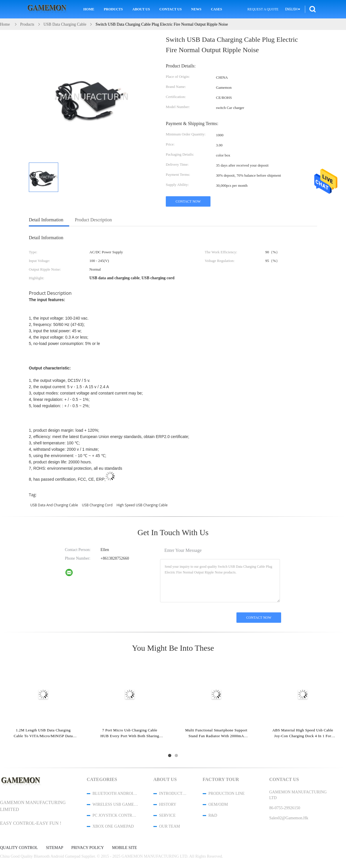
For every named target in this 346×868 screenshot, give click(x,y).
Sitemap (54, 848)
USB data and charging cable (54, 505)
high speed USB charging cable (142, 505)
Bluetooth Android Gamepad (115, 794)
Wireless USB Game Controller (115, 804)
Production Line (227, 794)
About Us (141, 9)
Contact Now (188, 201)
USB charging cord (97, 505)
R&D (213, 815)
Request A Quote (263, 9)
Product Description (93, 220)
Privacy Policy (88, 848)
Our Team (170, 826)
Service (167, 815)
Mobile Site (124, 848)
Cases (216, 9)
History (168, 804)
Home (89, 9)
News (196, 9)
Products (113, 9)
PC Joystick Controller (115, 815)
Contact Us (171, 9)
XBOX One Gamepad (113, 826)
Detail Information (46, 220)
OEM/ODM (218, 804)
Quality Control (19, 848)
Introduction (173, 794)
